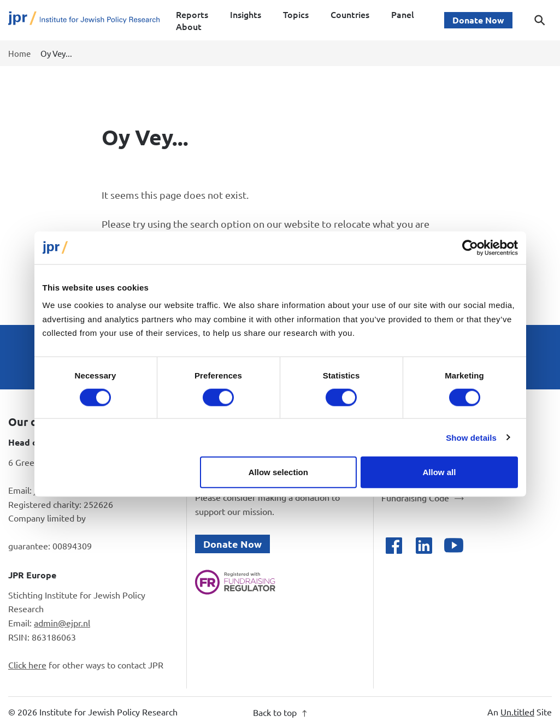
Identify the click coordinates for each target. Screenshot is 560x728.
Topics (296, 14)
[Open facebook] (394, 545)
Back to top (280, 712)
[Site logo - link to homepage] (84, 20)
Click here (27, 665)
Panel (403, 14)
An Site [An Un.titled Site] (520, 712)
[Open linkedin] (424, 545)
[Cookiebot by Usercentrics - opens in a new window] (470, 247)
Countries (350, 14)
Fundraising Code (415, 498)
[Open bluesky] (484, 545)
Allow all (440, 472)
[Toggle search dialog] (540, 20)
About (189, 26)
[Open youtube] (454, 545)
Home (19, 53)
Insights (246, 14)
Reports (192, 14)
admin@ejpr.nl (62, 623)
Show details (471, 437)
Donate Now (478, 20)
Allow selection (278, 472)
